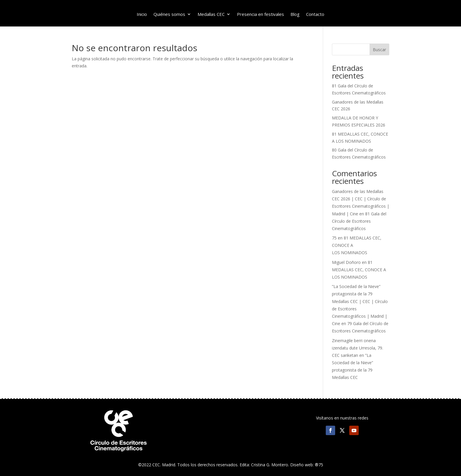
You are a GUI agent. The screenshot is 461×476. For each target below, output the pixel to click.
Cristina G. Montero (270, 465)
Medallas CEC (211, 15)
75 (334, 238)
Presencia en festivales (260, 15)
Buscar (379, 50)
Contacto (315, 15)
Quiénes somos (169, 15)
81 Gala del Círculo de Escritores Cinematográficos (359, 221)
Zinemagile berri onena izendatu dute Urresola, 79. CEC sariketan (358, 348)
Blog (295, 15)
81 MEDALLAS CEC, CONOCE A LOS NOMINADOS (359, 270)
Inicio (142, 15)
